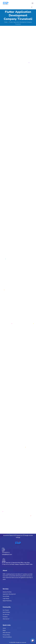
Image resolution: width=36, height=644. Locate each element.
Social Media (6, 596)
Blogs (4, 630)
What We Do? (6, 619)
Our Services (6, 614)
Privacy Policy (6, 635)
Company (5, 617)
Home (6, 22)
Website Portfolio (7, 592)
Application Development (9, 594)
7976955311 (6, 553)
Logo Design (6, 598)
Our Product (6, 610)
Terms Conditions (7, 637)
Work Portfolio (6, 612)
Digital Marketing (7, 601)
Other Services (7, 633)
